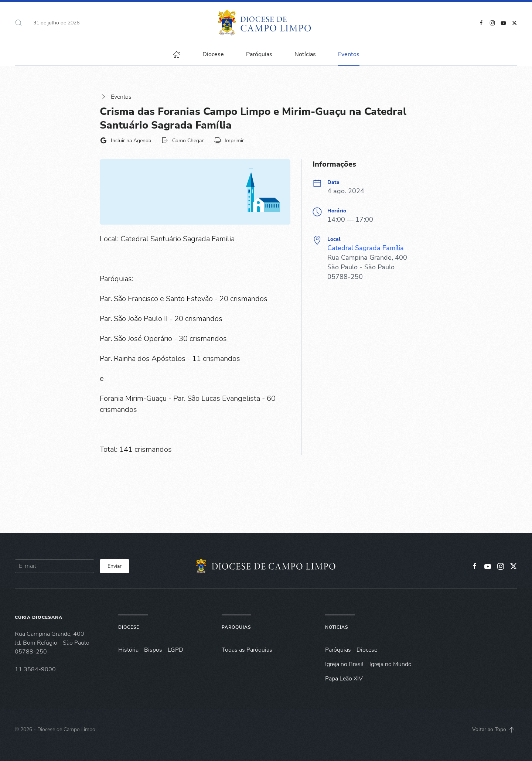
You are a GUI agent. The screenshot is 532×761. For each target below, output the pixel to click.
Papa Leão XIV (344, 679)
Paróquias (259, 54)
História (128, 650)
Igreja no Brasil (345, 664)
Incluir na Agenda (125, 140)
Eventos (116, 97)
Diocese (129, 627)
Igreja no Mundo (391, 664)
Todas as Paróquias (247, 650)
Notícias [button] (305, 54)
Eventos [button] (349, 54)
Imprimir (229, 140)
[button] (18, 23)
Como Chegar (182, 140)
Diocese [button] (213, 54)
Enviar (115, 566)
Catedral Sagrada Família (366, 248)
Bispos (153, 650)
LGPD (175, 650)
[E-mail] (54, 566)
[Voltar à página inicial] (266, 23)
